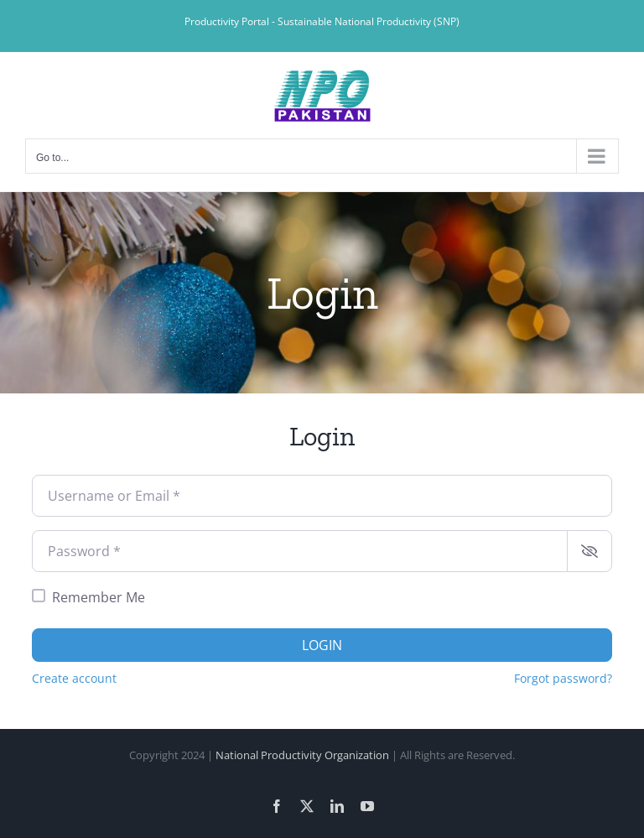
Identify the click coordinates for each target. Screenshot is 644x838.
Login (322, 645)
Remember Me (99, 597)
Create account (74, 678)
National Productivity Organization (302, 755)
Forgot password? (563, 678)
